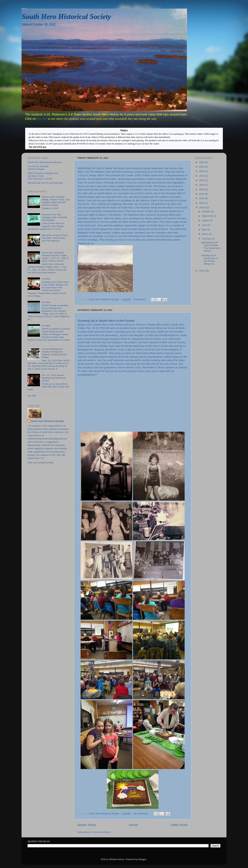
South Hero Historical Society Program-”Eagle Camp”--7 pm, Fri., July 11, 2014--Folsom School (56, 257)
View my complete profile (40, 463)
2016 (202, 198)
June (205, 225)
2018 (202, 189)
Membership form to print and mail (45, 183)
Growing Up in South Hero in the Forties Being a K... (210, 260)
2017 (202, 194)
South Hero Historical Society (66, 17)
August (206, 220)
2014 (202, 207)
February (207, 239)
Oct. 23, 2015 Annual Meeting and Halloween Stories (54, 378)
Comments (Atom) (101, 832)
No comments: (141, 814)
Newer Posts (87, 825)
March (205, 234)
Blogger (142, 859)
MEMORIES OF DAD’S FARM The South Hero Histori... (211, 247)
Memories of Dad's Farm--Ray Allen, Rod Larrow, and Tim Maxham (55, 238)
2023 (202, 171)
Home (133, 825)
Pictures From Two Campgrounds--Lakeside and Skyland (54, 217)
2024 (202, 167)
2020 (202, 180)
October (206, 211)
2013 (202, 271)
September (208, 216)
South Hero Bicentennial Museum (45, 162)
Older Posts (179, 825)
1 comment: (140, 299)
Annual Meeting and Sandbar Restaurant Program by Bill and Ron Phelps (54, 353)
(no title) (46, 279)
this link (42, 119)
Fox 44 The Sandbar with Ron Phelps (38, 168)
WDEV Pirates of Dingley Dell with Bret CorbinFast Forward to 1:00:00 (43, 176)
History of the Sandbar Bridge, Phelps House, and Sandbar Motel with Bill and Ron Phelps (56, 201)
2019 (202, 185)
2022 (202, 176)
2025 (202, 162)
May (204, 230)
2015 (202, 203)
